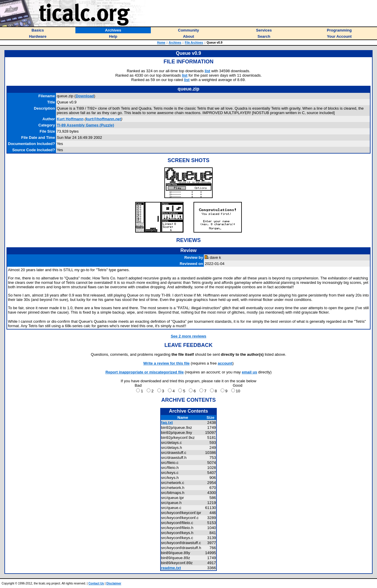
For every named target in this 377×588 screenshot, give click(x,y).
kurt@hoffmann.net (104, 119)
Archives (175, 43)
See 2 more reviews (189, 336)
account (225, 363)
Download (85, 96)
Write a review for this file (167, 363)
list (207, 71)
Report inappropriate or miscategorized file (145, 372)
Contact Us (96, 583)
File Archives (194, 43)
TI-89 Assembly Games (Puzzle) (86, 125)
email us (249, 372)
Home (161, 43)
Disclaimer (114, 583)
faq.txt (167, 423)
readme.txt (171, 568)
